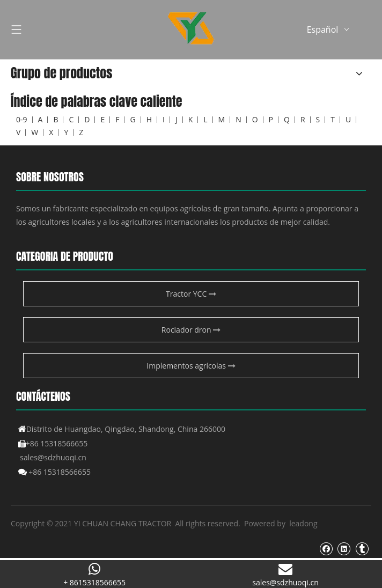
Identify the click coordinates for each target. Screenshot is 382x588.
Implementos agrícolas (191, 366)
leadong (303, 523)
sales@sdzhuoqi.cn (53, 457)
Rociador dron (191, 330)
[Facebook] (326, 548)
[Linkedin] (344, 548)
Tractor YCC (191, 294)
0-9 (22, 119)
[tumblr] (362, 548)
